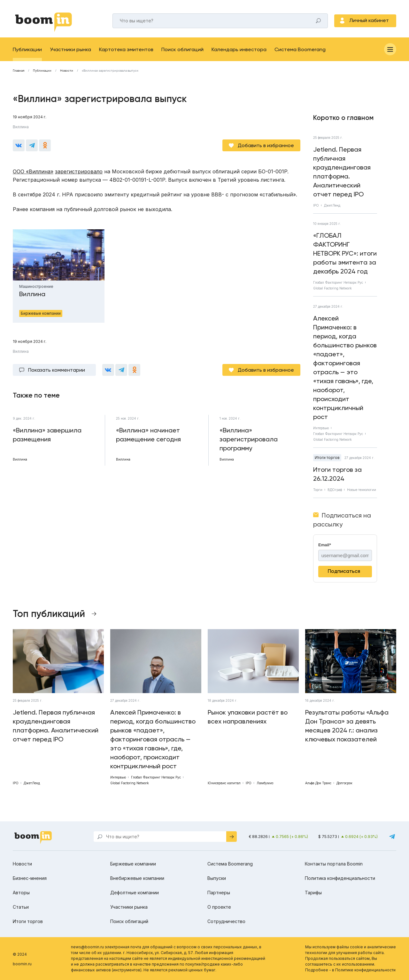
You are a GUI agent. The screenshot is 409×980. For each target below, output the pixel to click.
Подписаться (344, 571)
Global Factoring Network (332, 288)
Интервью (321, 428)
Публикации (27, 49)
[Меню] (390, 49)
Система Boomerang (300, 49)
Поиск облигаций (182, 49)
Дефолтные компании (135, 893)
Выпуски (217, 878)
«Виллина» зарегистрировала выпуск (110, 71)
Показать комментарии (57, 370)
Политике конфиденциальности (365, 970)
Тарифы (313, 893)
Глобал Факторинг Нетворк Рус (338, 282)
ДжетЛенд (332, 205)
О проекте (219, 907)
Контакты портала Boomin (334, 864)
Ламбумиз (265, 783)
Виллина (21, 127)
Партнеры (219, 893)
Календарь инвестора (239, 49)
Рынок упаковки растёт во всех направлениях (248, 717)
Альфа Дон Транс (318, 783)
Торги (318, 490)
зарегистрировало (79, 171)
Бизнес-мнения (30, 878)
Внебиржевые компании (137, 878)
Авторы (21, 893)
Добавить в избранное (266, 145)
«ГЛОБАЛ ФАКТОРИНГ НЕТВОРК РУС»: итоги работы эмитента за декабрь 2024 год (345, 253)
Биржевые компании (133, 864)
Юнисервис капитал (224, 783)
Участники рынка (70, 49)
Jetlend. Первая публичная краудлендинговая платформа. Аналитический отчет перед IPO (342, 172)
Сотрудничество (226, 921)
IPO (316, 205)
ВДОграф (335, 490)
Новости (67, 71)
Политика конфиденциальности (340, 878)
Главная (19, 71)
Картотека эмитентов (126, 49)
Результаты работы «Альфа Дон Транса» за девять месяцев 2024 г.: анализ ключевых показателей (347, 726)
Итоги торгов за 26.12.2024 (337, 474)
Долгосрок (344, 783)
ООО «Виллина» (33, 171)
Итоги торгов (327, 458)
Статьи (21, 907)
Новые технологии (362, 490)
